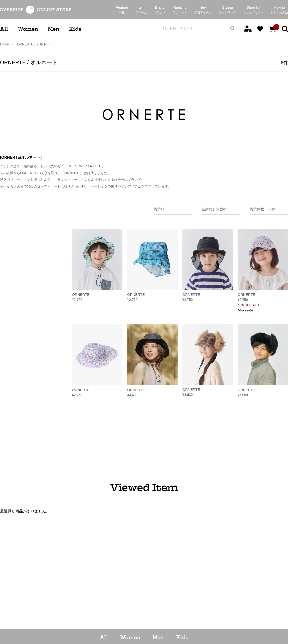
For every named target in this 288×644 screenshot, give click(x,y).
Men (54, 29)
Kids (75, 29)
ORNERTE (81, 294)
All (4, 29)
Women (28, 29)
